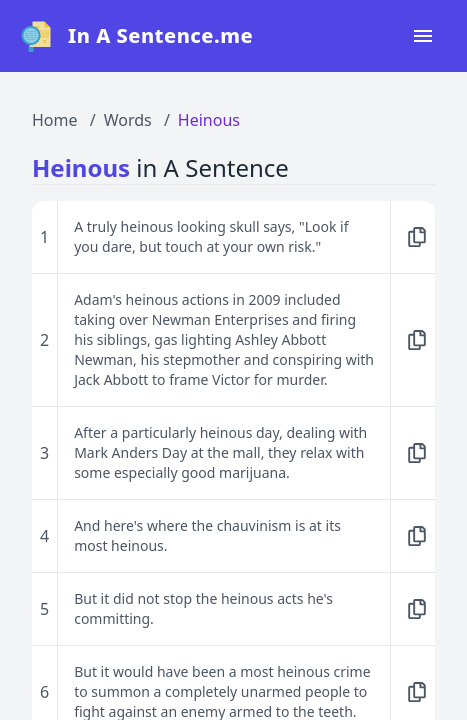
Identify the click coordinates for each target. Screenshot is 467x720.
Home (55, 120)
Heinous (209, 120)
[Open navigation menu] (423, 36)
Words (128, 120)
